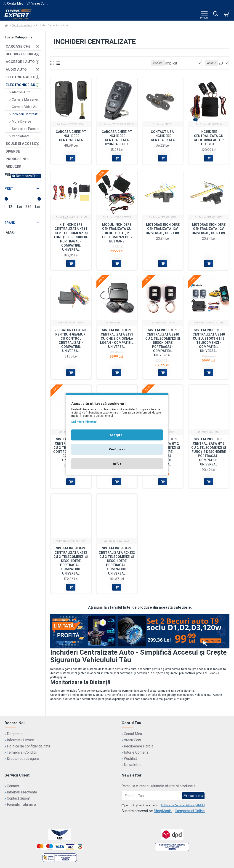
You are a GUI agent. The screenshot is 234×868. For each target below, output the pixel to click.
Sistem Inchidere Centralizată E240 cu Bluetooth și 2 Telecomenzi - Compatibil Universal (209, 340)
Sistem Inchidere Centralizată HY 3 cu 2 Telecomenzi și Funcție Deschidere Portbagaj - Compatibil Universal (209, 452)
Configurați (117, 449)
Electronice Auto (22, 26)
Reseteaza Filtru (28, 176)
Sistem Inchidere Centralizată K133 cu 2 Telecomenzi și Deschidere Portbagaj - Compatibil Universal (71, 561)
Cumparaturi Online (190, 811)
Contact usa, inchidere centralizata (163, 136)
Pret (9, 188)
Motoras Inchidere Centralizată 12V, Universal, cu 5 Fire (209, 229)
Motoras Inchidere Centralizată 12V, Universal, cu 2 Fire (163, 229)
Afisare (211, 63)
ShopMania (163, 811)
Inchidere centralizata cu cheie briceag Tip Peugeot (209, 138)
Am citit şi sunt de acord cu (164, 806)
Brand (10, 223)
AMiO (66, 217)
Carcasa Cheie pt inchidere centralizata (71, 136)
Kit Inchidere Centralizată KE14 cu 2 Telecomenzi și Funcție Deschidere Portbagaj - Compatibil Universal (71, 237)
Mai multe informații (84, 422)
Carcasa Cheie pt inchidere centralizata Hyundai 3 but (117, 138)
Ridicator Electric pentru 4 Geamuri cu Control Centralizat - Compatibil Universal (71, 340)
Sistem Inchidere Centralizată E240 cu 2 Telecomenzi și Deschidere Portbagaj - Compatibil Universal (163, 343)
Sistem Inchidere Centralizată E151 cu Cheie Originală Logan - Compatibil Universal (117, 338)
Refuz (117, 464)
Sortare (158, 63)
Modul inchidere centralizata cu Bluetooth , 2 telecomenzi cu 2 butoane (117, 233)
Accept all (117, 435)
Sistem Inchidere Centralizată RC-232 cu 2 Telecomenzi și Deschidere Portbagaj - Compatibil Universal (117, 561)
